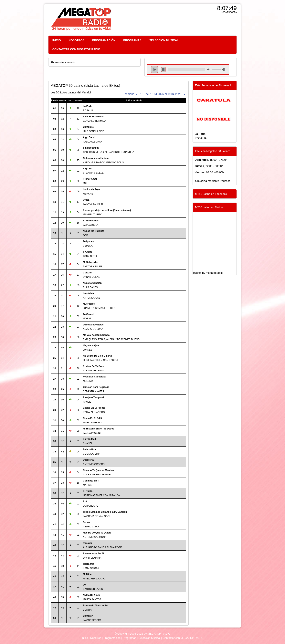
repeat (187, 73)
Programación (112, 638)
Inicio (85, 638)
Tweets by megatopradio (208, 273)
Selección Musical (149, 638)
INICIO (57, 40)
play (155, 69)
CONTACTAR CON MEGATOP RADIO (76, 49)
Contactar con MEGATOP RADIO (183, 638)
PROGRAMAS (132, 40)
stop (163, 69)
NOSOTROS (77, 40)
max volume (224, 69)
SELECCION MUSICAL (164, 40)
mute (209, 69)
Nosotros (96, 638)
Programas (130, 638)
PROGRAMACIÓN (104, 40)
